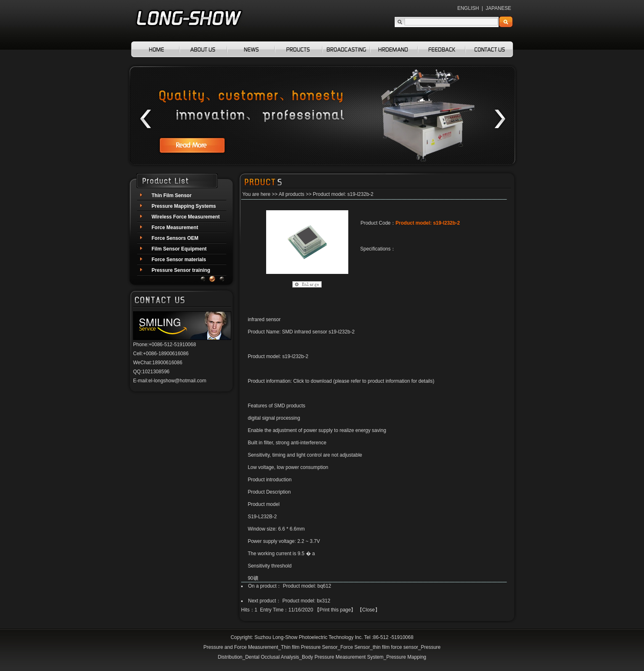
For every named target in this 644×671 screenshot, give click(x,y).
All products (291, 194)
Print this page (335, 610)
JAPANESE (499, 8)
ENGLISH (468, 8)
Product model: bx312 (306, 601)
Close (369, 610)
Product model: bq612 (307, 586)
